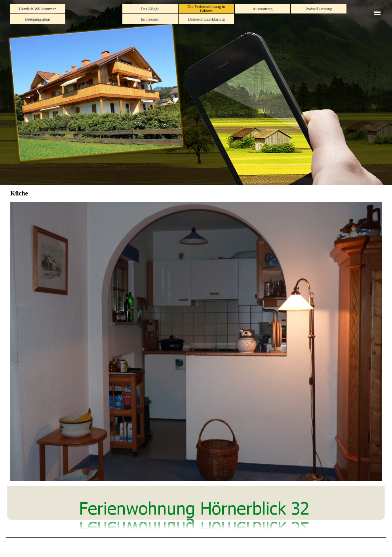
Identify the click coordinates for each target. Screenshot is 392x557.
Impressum (150, 19)
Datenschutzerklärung (206, 19)
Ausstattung (263, 9)
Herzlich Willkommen (38, 9)
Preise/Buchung (319, 9)
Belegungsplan (37, 19)
